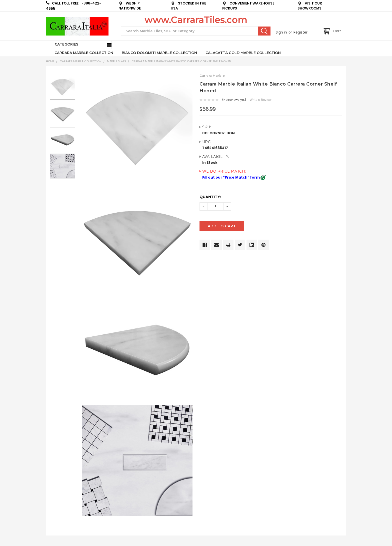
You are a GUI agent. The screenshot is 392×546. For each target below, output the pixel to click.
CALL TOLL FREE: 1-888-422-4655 (74, 6)
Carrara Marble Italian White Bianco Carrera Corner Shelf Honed (181, 61)
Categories (66, 44)
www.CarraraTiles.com (196, 20)
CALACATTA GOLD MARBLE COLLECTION (243, 53)
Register (300, 32)
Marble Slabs (116, 61)
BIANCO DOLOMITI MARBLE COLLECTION (159, 53)
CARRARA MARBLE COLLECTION (84, 53)
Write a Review (261, 100)
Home (50, 61)
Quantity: (210, 197)
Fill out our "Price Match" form (231, 177)
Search (264, 31)
